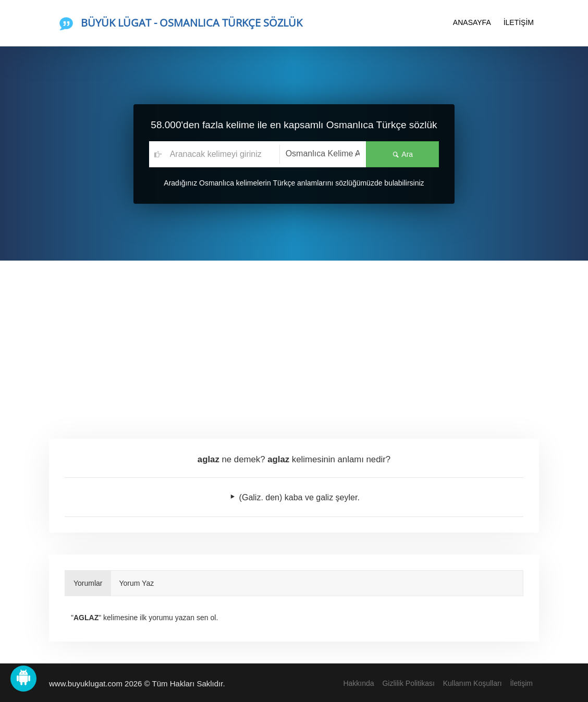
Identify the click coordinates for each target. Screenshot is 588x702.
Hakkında (358, 683)
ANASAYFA (472, 22)
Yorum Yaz (137, 583)
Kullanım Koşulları (473, 683)
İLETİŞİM (519, 22)
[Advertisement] (294, 339)
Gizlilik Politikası (408, 683)
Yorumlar (88, 583)
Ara (402, 154)
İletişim (521, 683)
